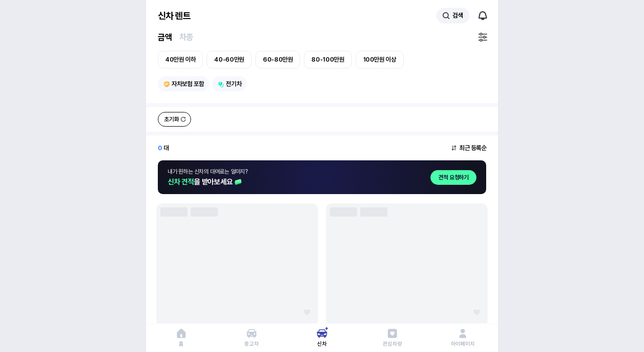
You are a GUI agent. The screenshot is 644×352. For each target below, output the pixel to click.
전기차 (234, 84)
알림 (483, 16)
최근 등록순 (473, 148)
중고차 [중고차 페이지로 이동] (251, 344)
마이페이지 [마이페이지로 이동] (463, 344)
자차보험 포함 (188, 84)
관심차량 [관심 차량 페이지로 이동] (392, 344)
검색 (458, 15)
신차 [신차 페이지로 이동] (322, 344)
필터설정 (483, 37)
